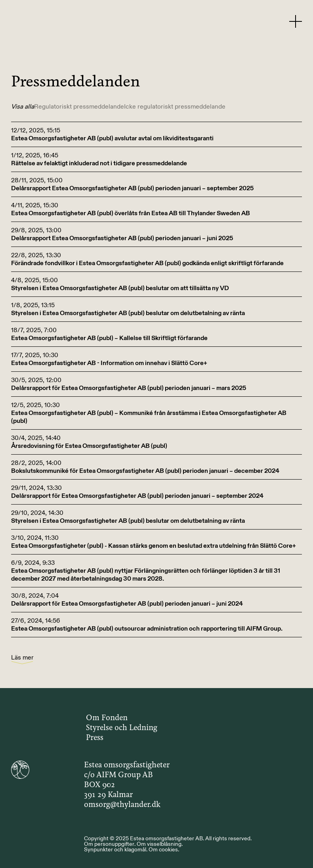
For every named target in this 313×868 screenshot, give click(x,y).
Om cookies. (164, 849)
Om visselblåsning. (160, 844)
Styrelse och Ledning (122, 728)
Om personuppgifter (109, 844)
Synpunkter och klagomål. (116, 849)
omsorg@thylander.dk (122, 805)
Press (95, 738)
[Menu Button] (296, 21)
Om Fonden (107, 718)
